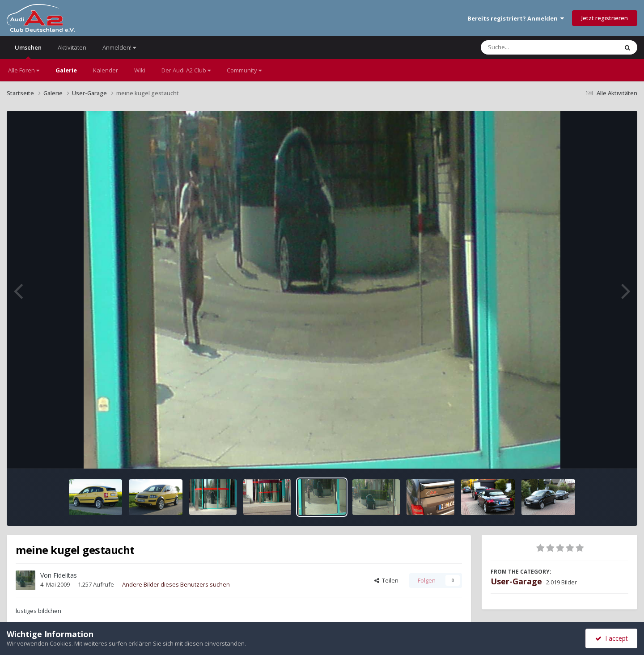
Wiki (140, 70)
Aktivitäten (72, 47)
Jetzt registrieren (605, 18)
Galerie (66, 70)
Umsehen (28, 51)
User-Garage (516, 581)
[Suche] (531, 47)
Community (244, 70)
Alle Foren (24, 70)
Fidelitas (65, 575)
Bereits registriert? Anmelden (516, 18)
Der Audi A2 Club (186, 70)
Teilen (386, 580)
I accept (612, 638)
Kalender (106, 70)
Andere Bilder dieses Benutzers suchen (176, 584)
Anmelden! (119, 47)
